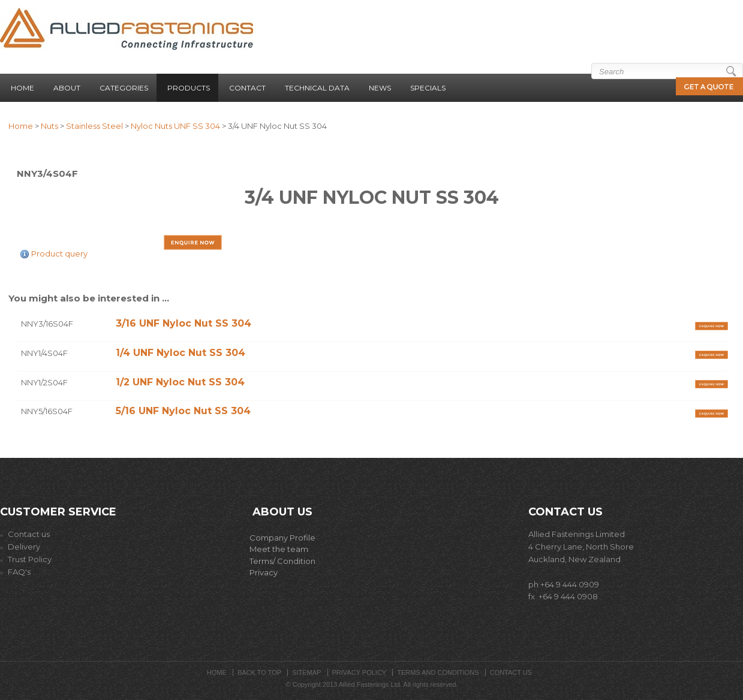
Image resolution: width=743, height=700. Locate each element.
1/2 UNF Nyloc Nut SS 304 (180, 382)
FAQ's (19, 572)
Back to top (259, 672)
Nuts (49, 126)
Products (189, 88)
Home (22, 88)
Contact (247, 88)
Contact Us (511, 672)
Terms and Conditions (438, 672)
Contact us (25, 534)
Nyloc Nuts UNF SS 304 (175, 126)
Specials (428, 88)
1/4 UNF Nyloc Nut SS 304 (181, 353)
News (380, 88)
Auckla (542, 559)
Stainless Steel (94, 126)
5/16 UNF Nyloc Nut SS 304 (183, 411)
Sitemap (306, 672)
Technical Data (317, 88)
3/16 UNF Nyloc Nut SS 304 (184, 323)
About (67, 88)
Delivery (20, 547)
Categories (124, 88)
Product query (59, 254)
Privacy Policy (360, 672)
